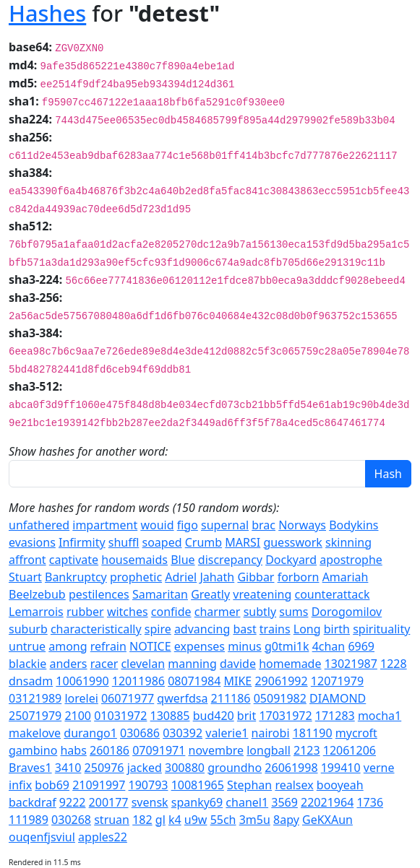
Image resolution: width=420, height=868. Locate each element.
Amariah (346, 577)
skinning (348, 542)
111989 (29, 820)
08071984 (194, 681)
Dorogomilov (347, 612)
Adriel (181, 577)
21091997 (99, 785)
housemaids (134, 560)
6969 (361, 646)
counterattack (332, 594)
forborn (299, 577)
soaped (162, 542)
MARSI (243, 542)
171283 (335, 716)
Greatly (210, 594)
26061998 (291, 768)
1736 (370, 802)
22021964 (327, 802)
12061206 (350, 750)
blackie (27, 664)
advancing (202, 629)
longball (269, 750)
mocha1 (380, 716)
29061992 (281, 681)
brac (263, 525)
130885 (170, 716)
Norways (302, 525)
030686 (140, 733)
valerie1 (227, 733)
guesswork (293, 542)
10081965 (198, 785)
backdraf (33, 802)
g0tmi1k (287, 646)
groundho (235, 768)
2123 (307, 750)
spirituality (381, 629)
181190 (313, 733)
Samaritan (160, 594)
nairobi (271, 733)
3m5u (255, 820)
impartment (105, 525)
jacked (145, 768)
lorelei (81, 698)
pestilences (99, 594)
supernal (225, 525)
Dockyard (291, 560)
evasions (32, 542)
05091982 (280, 698)
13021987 (351, 664)
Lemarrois (36, 612)
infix (20, 785)
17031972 (285, 716)
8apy (286, 820)
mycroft (356, 733)
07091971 (159, 750)
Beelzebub (37, 594)
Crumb (203, 542)
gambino (33, 750)
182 (142, 820)
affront (27, 560)
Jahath (217, 577)
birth (337, 629)
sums (293, 612)
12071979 (337, 681)
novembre (217, 750)
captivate (74, 560)
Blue (183, 560)
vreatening (262, 594)
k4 (175, 820)
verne (379, 768)
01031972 (120, 716)
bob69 (52, 785)
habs (73, 750)
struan (112, 820)
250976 (104, 768)
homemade (290, 664)
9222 (73, 802)
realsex (294, 785)
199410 (341, 768)
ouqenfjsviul (42, 837)
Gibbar (256, 577)
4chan (329, 646)
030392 (183, 733)
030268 (71, 820)
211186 (231, 698)
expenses (200, 646)
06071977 (128, 698)
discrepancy (230, 560)
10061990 (82, 681)
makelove (35, 733)
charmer (218, 612)
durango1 (90, 733)
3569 (284, 802)
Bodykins (353, 525)
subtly (260, 612)
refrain (108, 646)
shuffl (124, 542)
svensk (150, 802)
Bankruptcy (76, 577)
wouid (157, 525)
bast (244, 629)
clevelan (143, 664)
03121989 (35, 698)
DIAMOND (338, 698)
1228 (394, 664)
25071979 (35, 716)
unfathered (39, 525)
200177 (109, 802)
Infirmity (82, 542)
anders (69, 664)
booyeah (340, 785)
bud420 (214, 716)
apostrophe (351, 560)
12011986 (138, 681)
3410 (68, 768)
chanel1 (247, 802)
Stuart (25, 577)
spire (158, 629)
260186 (110, 750)
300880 (185, 768)
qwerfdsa (182, 698)
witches (128, 612)
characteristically (96, 629)
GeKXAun (327, 820)
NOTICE (150, 646)
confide (171, 612)
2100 (78, 716)
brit (247, 716)
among (68, 646)
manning (192, 664)
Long (307, 629)
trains (275, 629)
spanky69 (197, 802)
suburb (28, 629)
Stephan (249, 785)
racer (104, 664)
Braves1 (30, 768)
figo (188, 525)
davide (238, 664)
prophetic (136, 577)
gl (160, 820)
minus (245, 646)
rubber (85, 612)
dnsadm (31, 681)
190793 (149, 785)
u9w (196, 820)
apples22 (103, 837)
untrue (27, 646)
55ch (223, 820)
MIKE (238, 681)
